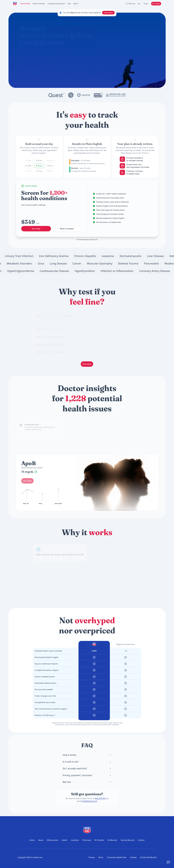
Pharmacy (87, 840)
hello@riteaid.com (90, 801)
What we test (53, 840)
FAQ (69, 4)
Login (146, 4)
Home (32, 840)
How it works (25, 4)
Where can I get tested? (57, 68)
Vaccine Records (128, 840)
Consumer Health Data (117, 857)
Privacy (92, 857)
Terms (101, 857)
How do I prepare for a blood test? (74, 63)
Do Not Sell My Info (148, 857)
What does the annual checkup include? (42, 63)
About (76, 4)
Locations (75, 840)
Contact (141, 840)
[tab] (57, 319)
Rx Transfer (99, 840)
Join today (156, 4)
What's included (39, 4)
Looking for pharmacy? (56, 4)
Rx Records (113, 840)
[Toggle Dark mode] (139, 4)
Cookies (133, 857)
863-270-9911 (101, 798)
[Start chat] (91, 55)
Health (64, 840)
